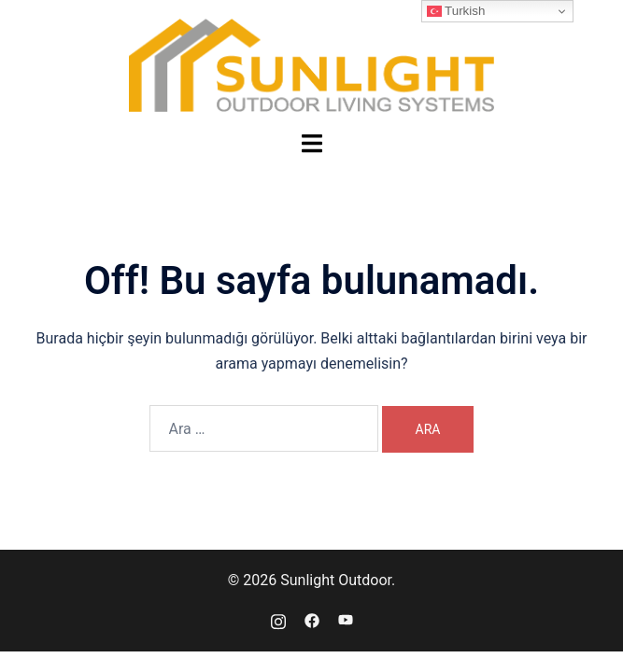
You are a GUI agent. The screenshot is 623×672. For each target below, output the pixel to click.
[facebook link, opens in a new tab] (312, 619)
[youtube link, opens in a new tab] (346, 619)
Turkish (456, 11)
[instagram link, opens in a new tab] (278, 619)
